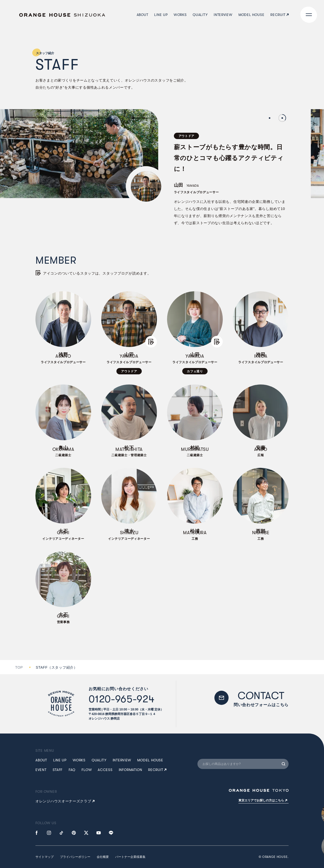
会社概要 (103, 857)
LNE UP (60, 760)
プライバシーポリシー (75, 857)
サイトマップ (45, 857)
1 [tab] (270, 118)
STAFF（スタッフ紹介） (56, 667)
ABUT (41, 760)
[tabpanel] (144, 172)
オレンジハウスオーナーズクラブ (65, 801)
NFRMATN (130, 770)
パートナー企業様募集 (130, 857)
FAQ (72, 770)
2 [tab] (282, 118)
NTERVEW (122, 760)
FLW (87, 770)
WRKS (79, 760)
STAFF (58, 770)
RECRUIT (157, 770)
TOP (19, 667)
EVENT (41, 770)
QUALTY (99, 760)
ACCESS (105, 770)
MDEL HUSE (150, 760)
